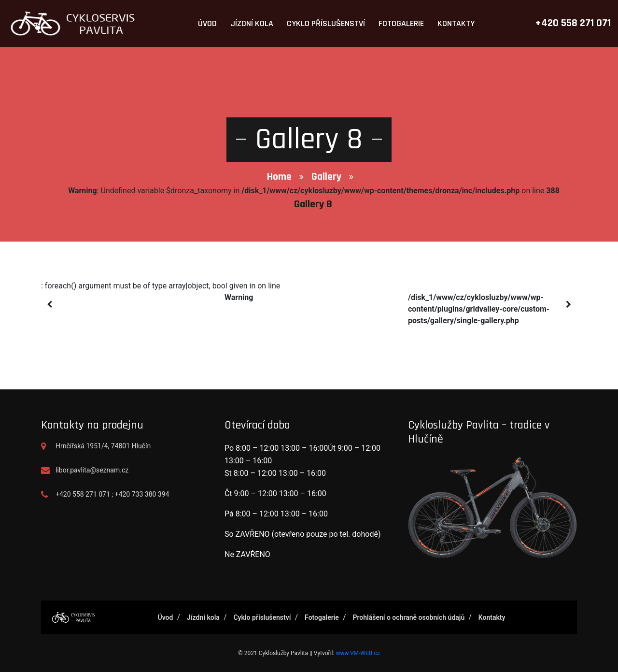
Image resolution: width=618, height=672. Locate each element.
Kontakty (456, 23)
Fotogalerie (401, 23)
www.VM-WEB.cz (358, 653)
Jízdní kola (252, 23)
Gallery (326, 177)
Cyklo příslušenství (326, 23)
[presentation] (49, 305)
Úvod (207, 23)
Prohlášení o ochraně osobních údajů (408, 617)
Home (279, 177)
